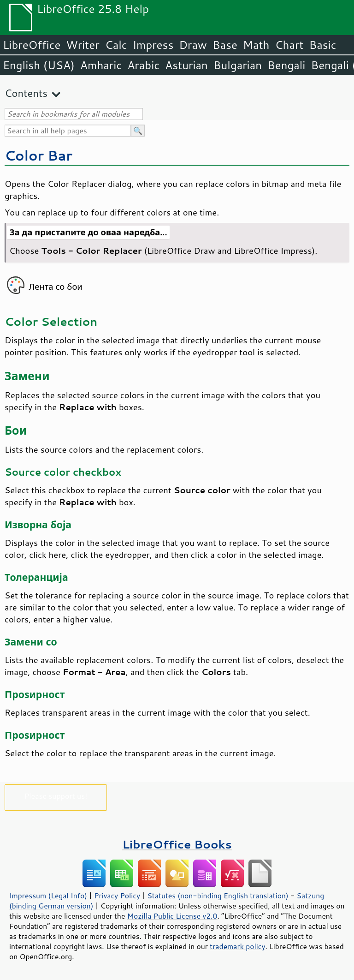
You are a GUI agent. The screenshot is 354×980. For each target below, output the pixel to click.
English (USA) (39, 65)
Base (225, 45)
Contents (26, 93)
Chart (289, 45)
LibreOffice (32, 45)
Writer (83, 45)
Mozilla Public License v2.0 (172, 916)
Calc (116, 45)
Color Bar (38, 155)
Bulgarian (238, 65)
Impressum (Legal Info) (48, 896)
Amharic (101, 65)
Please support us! (56, 796)
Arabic (143, 65)
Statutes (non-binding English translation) (218, 896)
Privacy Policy (117, 896)
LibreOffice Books (177, 844)
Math (256, 45)
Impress (153, 45)
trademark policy (237, 946)
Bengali (286, 65)
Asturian (186, 65)
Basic (322, 45)
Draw (193, 45)
